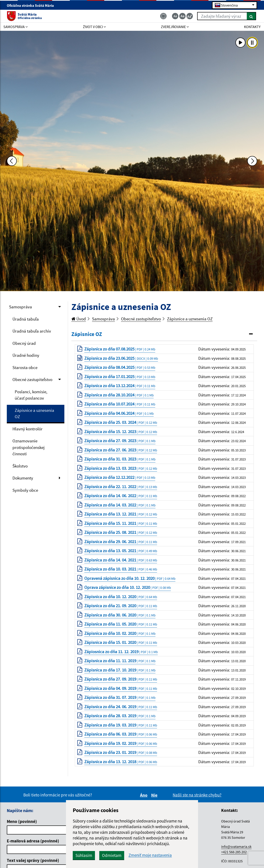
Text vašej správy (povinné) (33, 860)
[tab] (164, 334)
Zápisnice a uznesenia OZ (34, 414)
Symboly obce (25, 490)
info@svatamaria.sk (236, 846)
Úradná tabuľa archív (32, 331)
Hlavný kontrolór (28, 429)
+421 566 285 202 (234, 852)
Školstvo (20, 466)
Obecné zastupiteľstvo (32, 379)
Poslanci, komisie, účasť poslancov (31, 395)
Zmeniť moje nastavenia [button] (150, 855)
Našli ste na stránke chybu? (197, 795)
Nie (155, 795)
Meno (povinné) (22, 821)
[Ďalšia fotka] (252, 161)
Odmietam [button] (112, 855)
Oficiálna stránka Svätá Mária (32, 5)
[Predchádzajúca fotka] (12, 161)
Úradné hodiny (26, 355)
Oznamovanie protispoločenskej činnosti (29, 447)
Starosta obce (25, 367)
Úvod (79, 319)
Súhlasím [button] (84, 855)
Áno (144, 795)
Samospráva (21, 307)
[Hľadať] (251, 16)
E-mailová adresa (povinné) (33, 841)
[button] (164, 334)
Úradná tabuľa (26, 319)
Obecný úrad (24, 343)
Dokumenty (23, 478)
